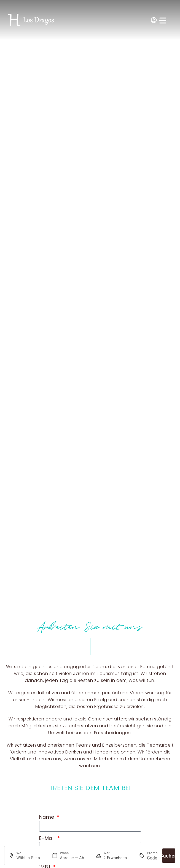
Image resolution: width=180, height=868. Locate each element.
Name (48, 817)
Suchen (169, 856)
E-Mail (48, 838)
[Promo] (152, 858)
